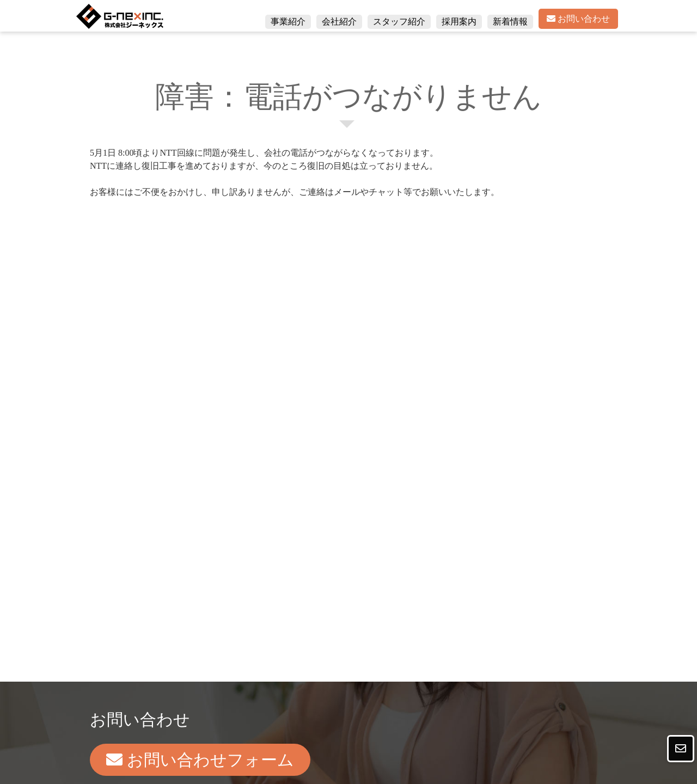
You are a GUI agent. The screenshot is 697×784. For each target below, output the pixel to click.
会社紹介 (339, 22)
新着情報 (510, 22)
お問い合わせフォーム (200, 760)
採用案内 (459, 22)
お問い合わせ (578, 19)
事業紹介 (288, 22)
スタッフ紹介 (399, 22)
